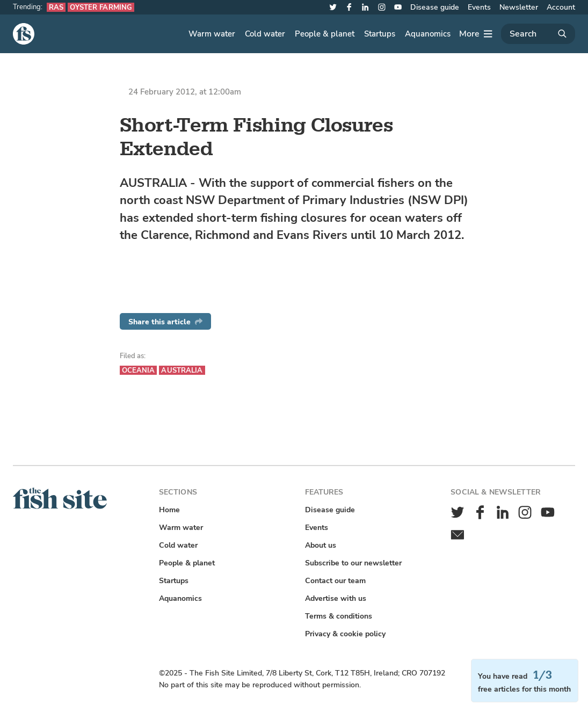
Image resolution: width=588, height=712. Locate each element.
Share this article (165, 322)
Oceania (139, 370)
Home (169, 510)
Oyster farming (101, 7)
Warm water (212, 34)
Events (479, 7)
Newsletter (519, 7)
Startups (380, 34)
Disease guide (435, 7)
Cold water (265, 34)
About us (321, 545)
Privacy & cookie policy (345, 634)
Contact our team (335, 581)
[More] (476, 34)
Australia (182, 370)
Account (561, 7)
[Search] (538, 34)
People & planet (325, 34)
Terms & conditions (339, 616)
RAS (56, 7)
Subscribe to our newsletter (353, 563)
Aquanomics (428, 34)
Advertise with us (336, 598)
